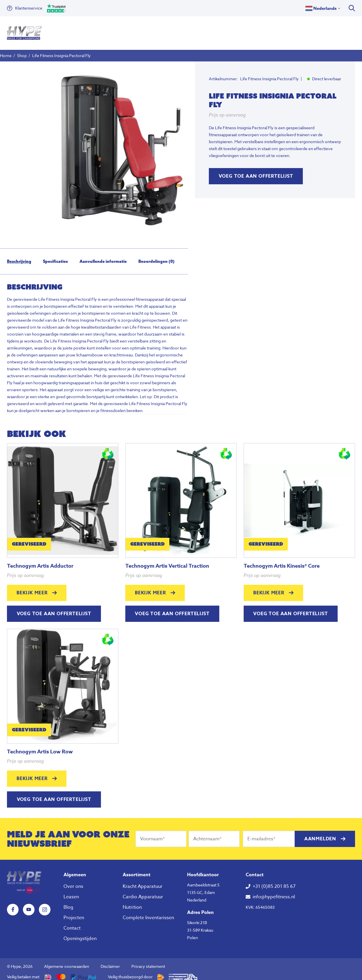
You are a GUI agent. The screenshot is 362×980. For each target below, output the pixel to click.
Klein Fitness (121, 30)
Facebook (13, 904)
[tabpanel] (120, 145)
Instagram (45, 904)
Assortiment (137, 870)
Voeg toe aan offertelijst (256, 171)
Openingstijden (80, 933)
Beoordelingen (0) (156, 256)
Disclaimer (110, 961)
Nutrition (159, 30)
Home (6, 50)
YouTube (29, 904)
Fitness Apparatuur (72, 30)
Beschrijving (19, 256)
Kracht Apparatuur (143, 881)
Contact (72, 923)
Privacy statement (148, 961)
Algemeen (75, 870)
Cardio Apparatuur (143, 892)
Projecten (74, 912)
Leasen (71, 892)
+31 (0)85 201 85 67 (274, 881)
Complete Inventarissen (148, 912)
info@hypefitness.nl (274, 892)
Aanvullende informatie (103, 256)
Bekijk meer (32, 588)
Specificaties (55, 256)
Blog (68, 902)
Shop (22, 50)
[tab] (19, 256)
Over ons (185, 30)
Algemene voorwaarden (67, 961)
